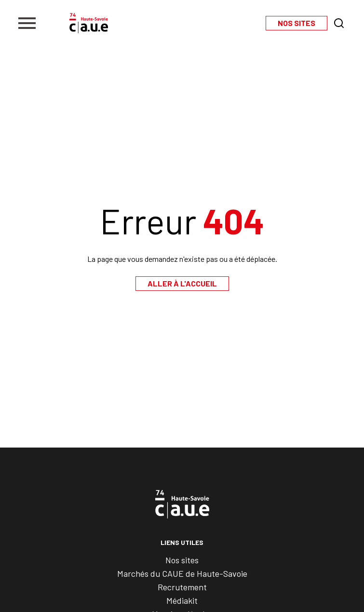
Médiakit (182, 600)
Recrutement (182, 587)
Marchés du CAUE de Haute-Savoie (182, 573)
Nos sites (182, 560)
